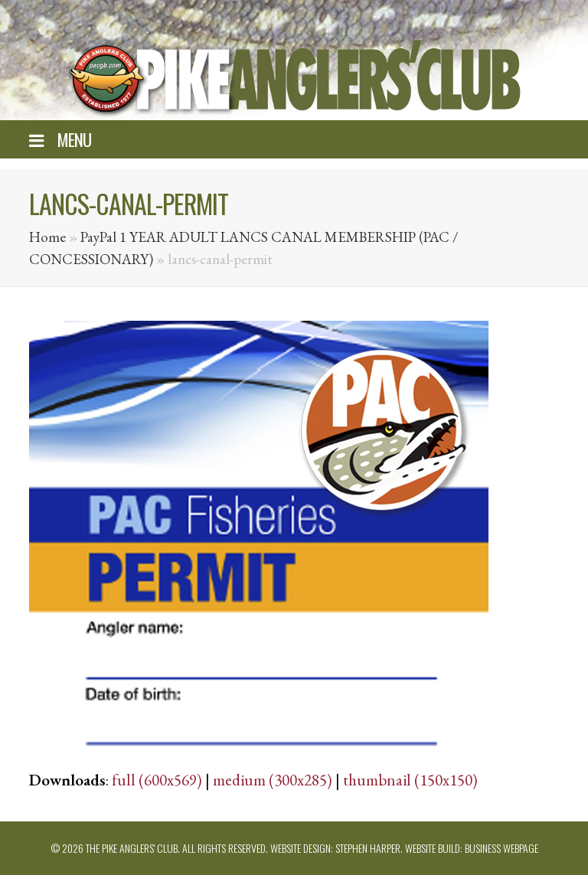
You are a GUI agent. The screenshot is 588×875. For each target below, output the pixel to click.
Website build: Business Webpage (472, 848)
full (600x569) (157, 780)
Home (47, 237)
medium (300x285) (273, 780)
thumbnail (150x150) (410, 780)
